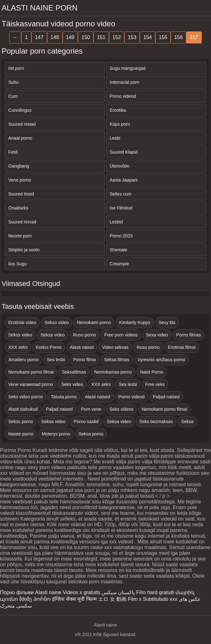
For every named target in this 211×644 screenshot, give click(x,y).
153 (132, 37)
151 (101, 37)
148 (55, 37)
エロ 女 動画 (112, 599)
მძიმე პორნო (35, 599)
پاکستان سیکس (118, 592)
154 (148, 37)
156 (178, 37)
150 (86, 37)
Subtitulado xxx (160, 599)
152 (117, 37)
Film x (135, 599)
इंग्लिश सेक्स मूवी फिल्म (74, 599)
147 (39, 37)
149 (70, 37)
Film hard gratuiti (155, 592)
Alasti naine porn (40, 8)
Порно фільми (17, 592)
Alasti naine (48, 592)
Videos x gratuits (81, 592)
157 (194, 37)
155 (163, 37)
